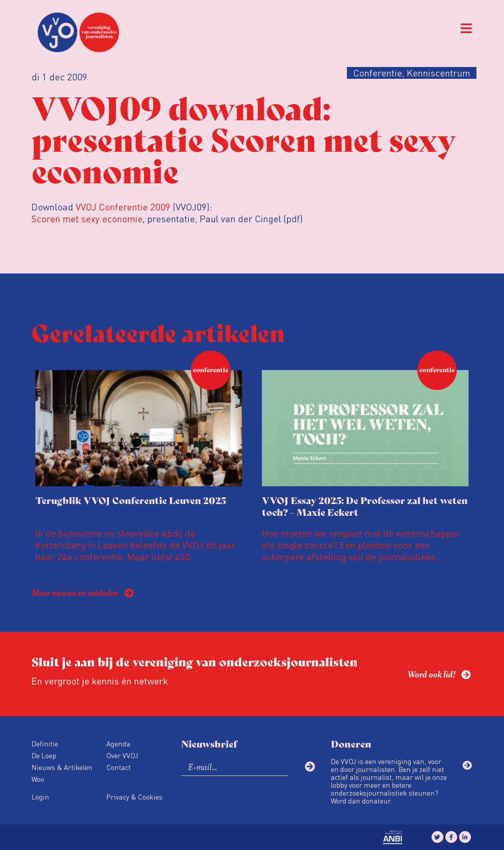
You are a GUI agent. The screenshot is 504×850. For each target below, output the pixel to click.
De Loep (44, 755)
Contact (119, 767)
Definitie (45, 743)
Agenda (118, 743)
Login (40, 797)
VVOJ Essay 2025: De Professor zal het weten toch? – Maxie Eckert (365, 506)
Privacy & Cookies (134, 797)
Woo (38, 779)
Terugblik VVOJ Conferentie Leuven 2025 (131, 500)
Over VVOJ (122, 755)
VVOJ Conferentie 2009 (123, 207)
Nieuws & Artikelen (62, 767)
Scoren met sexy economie (87, 219)
